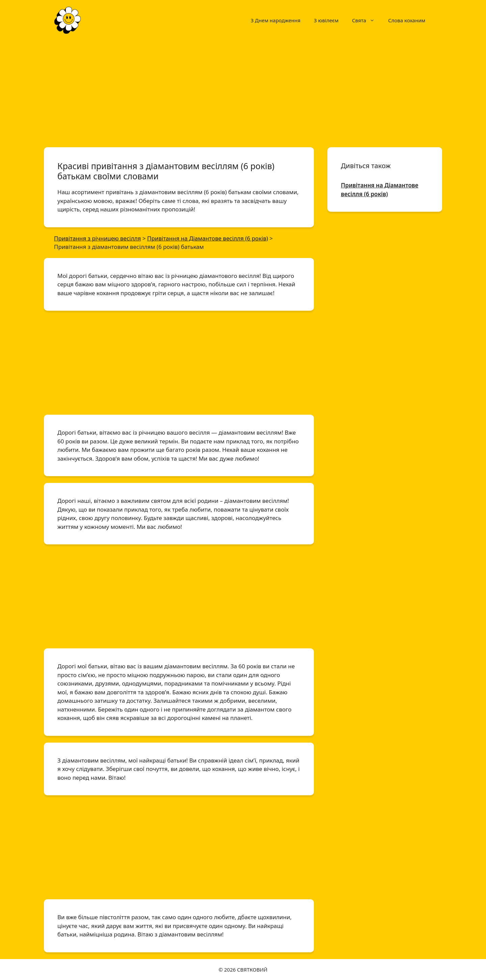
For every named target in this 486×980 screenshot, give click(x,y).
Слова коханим (407, 20)
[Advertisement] (243, 91)
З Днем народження (276, 20)
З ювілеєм (326, 20)
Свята (367, 20)
